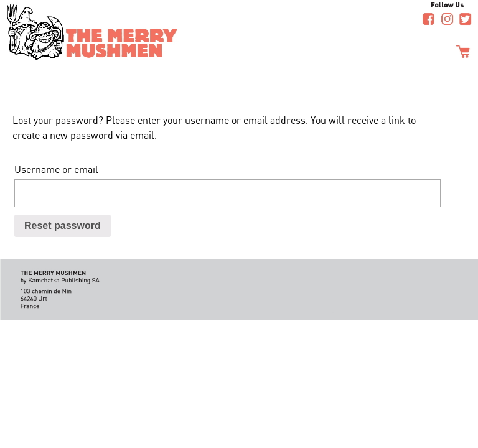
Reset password (63, 226)
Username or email (56, 169)
